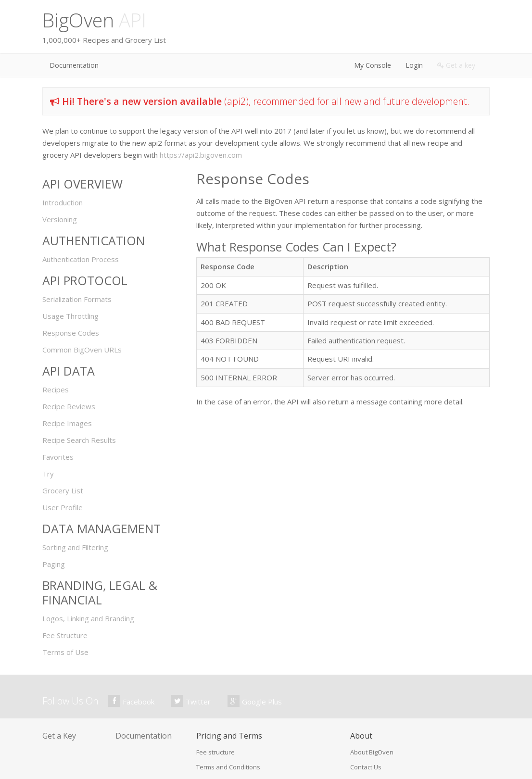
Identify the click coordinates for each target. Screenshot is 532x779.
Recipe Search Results (79, 440)
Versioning (60, 219)
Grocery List (63, 490)
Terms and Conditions (228, 767)
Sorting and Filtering (75, 547)
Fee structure (215, 752)
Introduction (63, 202)
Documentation (74, 65)
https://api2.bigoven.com (201, 155)
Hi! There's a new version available (142, 101)
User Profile (63, 507)
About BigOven (372, 752)
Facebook (131, 701)
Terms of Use (65, 652)
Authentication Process (81, 259)
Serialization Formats (77, 299)
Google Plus (255, 701)
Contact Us (366, 767)
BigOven (94, 20)
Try (48, 474)
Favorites (58, 457)
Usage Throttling (70, 316)
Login (414, 65)
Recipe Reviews (69, 406)
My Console (373, 65)
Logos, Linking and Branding (88, 618)
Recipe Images (67, 423)
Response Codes (71, 333)
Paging (54, 564)
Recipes (56, 389)
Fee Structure (65, 635)
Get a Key (59, 736)
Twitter (191, 701)
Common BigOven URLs (82, 350)
